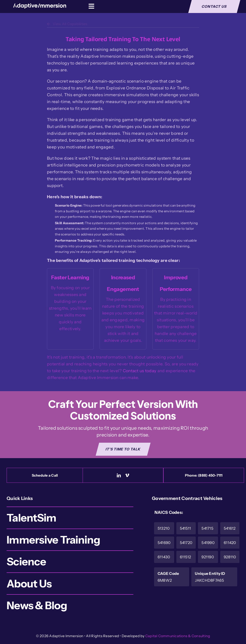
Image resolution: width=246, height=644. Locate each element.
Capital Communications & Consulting (178, 636)
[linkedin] (119, 475)
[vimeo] (127, 475)
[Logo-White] (40, 5)
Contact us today (140, 371)
